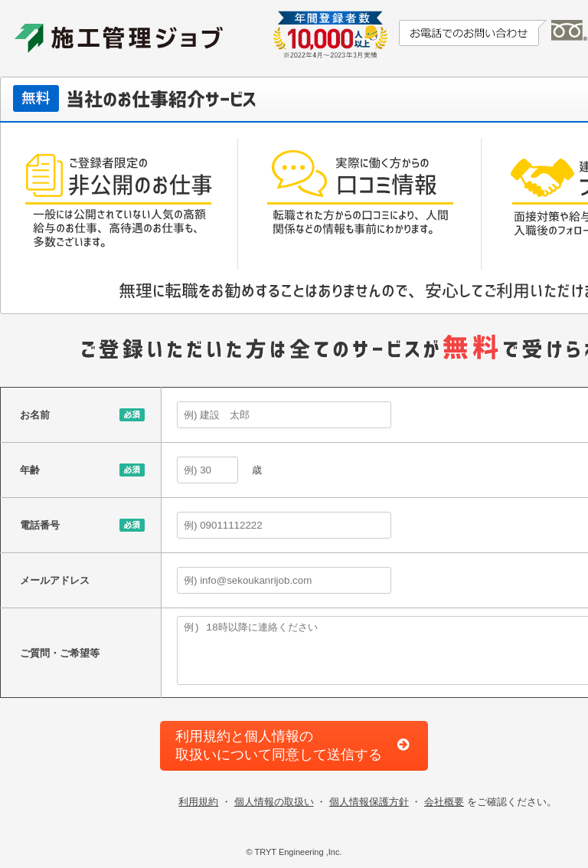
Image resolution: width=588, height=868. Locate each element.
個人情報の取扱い (274, 802)
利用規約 (198, 802)
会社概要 (444, 802)
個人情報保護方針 (369, 802)
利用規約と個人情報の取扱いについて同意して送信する (279, 745)
